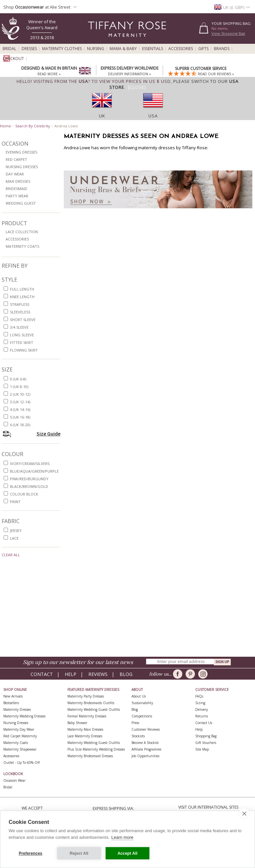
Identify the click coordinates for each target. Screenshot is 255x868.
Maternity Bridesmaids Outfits (91, 703)
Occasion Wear (14, 780)
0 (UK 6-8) (18, 379)
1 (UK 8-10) (19, 387)
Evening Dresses (21, 152)
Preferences (31, 853)
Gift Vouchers (206, 743)
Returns (202, 716)
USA (153, 116)
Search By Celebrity (33, 126)
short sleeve (23, 320)
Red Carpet (16, 159)
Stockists (138, 736)
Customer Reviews (146, 729)
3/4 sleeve (19, 327)
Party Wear (17, 196)
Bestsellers (11, 703)
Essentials (153, 49)
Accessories (181, 49)
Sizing (200, 703)
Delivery (202, 709)
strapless (20, 304)
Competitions (142, 716)
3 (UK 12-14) (20, 402)
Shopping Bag (206, 736)
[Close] (137, 87)
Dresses (29, 49)
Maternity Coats (22, 246)
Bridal (9, 49)
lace (14, 538)
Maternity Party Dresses (86, 696)
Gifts (203, 49)
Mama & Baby (123, 49)
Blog (126, 674)
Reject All (79, 853)
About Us (139, 696)
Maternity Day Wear (19, 729)
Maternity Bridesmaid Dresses (90, 756)
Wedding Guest (21, 203)
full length (22, 289)
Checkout (13, 59)
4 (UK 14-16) (20, 409)
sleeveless (20, 312)
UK (102, 116)
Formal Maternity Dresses (87, 716)
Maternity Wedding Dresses (24, 716)
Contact (42, 674)
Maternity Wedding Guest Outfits (94, 709)
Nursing (96, 49)
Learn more (122, 837)
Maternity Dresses (17, 709)
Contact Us (204, 723)
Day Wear (15, 174)
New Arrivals (13, 696)
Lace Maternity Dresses (85, 736)
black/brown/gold (29, 486)
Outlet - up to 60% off (22, 763)
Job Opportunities (145, 756)
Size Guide (48, 434)
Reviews (98, 674)
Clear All (11, 555)
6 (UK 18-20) (20, 425)
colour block (24, 494)
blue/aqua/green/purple (34, 471)
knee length (22, 297)
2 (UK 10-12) (20, 394)
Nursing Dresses (22, 167)
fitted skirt (22, 342)
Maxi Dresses (18, 181)
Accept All (127, 853)
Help (71, 674)
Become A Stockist (145, 743)
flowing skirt (24, 350)
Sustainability (142, 703)
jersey (16, 531)
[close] (244, 813)
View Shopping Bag (228, 33)
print (15, 502)
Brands (222, 49)
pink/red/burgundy (29, 479)
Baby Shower (77, 723)
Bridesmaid (16, 189)
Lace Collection (22, 232)
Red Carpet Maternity (20, 736)
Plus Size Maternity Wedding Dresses (96, 749)
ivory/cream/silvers (30, 464)
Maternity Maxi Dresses (85, 729)
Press (135, 723)
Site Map (202, 749)
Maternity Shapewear (20, 749)
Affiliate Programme (146, 749)
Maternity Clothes (62, 49)
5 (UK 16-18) (20, 417)
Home (5, 126)
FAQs (199, 696)
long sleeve (22, 335)
